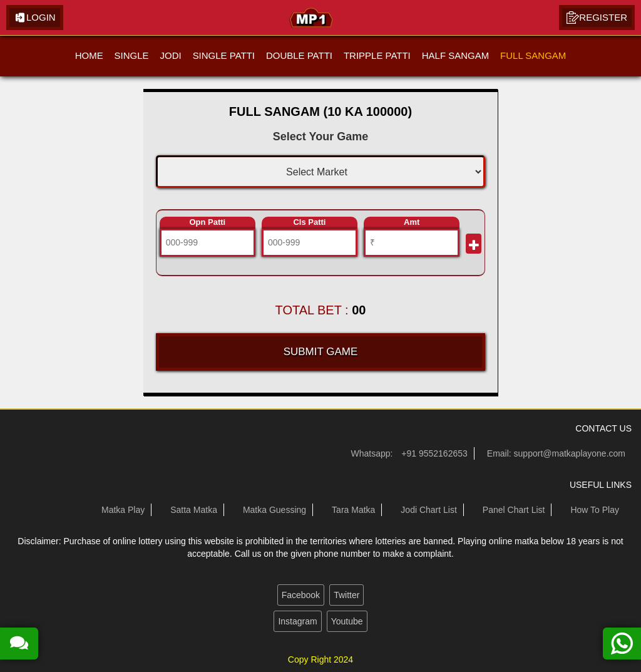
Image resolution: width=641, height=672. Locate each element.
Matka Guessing (274, 510)
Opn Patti (207, 222)
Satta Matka (194, 510)
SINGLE (131, 55)
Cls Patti (309, 222)
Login (35, 18)
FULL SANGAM (533, 55)
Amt (412, 222)
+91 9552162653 (434, 453)
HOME (89, 55)
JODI (170, 55)
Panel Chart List (514, 510)
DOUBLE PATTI (299, 55)
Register (597, 18)
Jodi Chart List (428, 510)
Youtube (347, 621)
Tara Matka (353, 510)
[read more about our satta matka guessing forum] (19, 644)
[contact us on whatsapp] (622, 644)
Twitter (346, 595)
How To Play (595, 510)
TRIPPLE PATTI (377, 55)
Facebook (301, 595)
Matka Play (123, 510)
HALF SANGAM (456, 55)
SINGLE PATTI (223, 55)
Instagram (297, 621)
